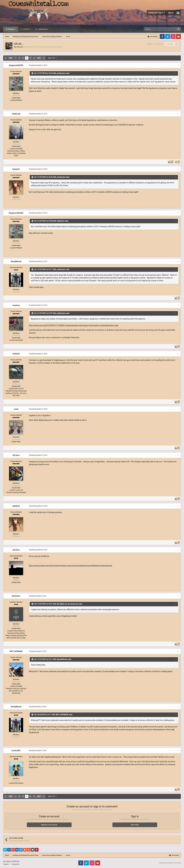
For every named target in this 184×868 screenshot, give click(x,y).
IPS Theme (7, 861)
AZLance (20, 47)
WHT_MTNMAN (16, 651)
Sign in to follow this (156, 44)
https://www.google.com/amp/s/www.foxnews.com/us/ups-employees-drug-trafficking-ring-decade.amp (70, 566)
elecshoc (16, 550)
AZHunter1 (16, 596)
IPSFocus (16, 861)
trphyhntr (16, 169)
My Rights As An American (67, 604)
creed (16, 409)
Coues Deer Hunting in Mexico (51, 47)
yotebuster (61, 73)
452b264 (16, 354)
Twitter (168, 36)
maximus (16, 305)
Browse (12, 29)
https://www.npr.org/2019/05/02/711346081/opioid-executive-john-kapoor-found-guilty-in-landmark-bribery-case (74, 325)
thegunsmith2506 (16, 65)
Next (39, 58)
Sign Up (171, 13)
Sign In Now (135, 825)
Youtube (178, 36)
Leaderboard (42, 29)
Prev (11, 58)
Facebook (162, 36)
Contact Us (15, 864)
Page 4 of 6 (52, 58)
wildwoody (16, 114)
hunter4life (16, 751)
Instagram (173, 36)
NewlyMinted (16, 261)
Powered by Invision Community (170, 863)
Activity (27, 29)
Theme (6, 864)
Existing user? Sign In (157, 13)
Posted (38, 65)
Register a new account (49, 825)
